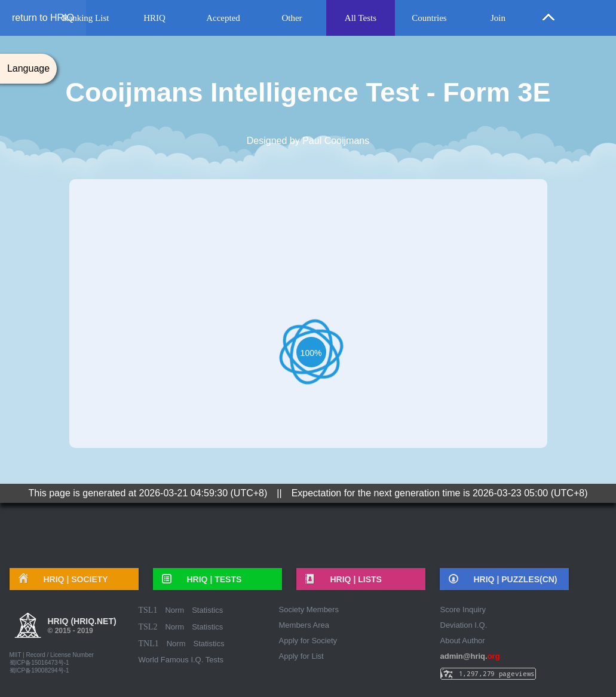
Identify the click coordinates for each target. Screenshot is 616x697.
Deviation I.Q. (464, 625)
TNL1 (149, 644)
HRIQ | (72, 579)
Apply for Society (308, 641)
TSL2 (148, 627)
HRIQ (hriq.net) (82, 627)
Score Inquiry (463, 610)
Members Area (304, 625)
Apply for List (301, 656)
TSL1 (148, 610)
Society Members (309, 610)
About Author (463, 641)
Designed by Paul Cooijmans (308, 141)
